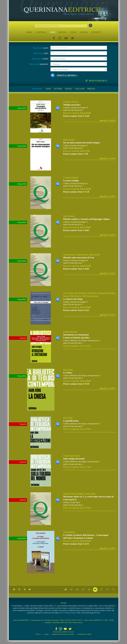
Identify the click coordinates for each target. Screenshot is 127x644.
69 (95, 590)
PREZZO (91, 89)
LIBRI (53, 32)
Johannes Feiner (70, 494)
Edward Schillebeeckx (72, 296)
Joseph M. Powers (71, 102)
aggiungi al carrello (107, 120)
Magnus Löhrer (84, 494)
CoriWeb (64, 632)
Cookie (46, 634)
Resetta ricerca (96, 81)
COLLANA (80, 89)
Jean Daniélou (81, 293)
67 (83, 590)
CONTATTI (96, 32)
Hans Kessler (94, 255)
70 (101, 590)
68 (89, 590)
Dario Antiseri (69, 216)
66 (77, 590)
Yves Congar (68, 293)
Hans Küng (68, 370)
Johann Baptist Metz (107, 293)
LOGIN (73, 32)
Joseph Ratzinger (70, 332)
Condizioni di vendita (84, 634)
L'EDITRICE (41, 32)
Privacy (38, 634)
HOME (29, 32)
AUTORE (58, 89)
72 (113, 590)
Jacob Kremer (69, 255)
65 (71, 590)
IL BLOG (84, 32)
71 (107, 590)
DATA (48, 89)
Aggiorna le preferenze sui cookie (63, 634)
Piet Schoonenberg (90, 296)
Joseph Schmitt (82, 255)
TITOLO (68, 89)
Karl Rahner (92, 293)
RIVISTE (63, 32)
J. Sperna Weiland (71, 178)
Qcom (72, 632)
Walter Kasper (69, 140)
